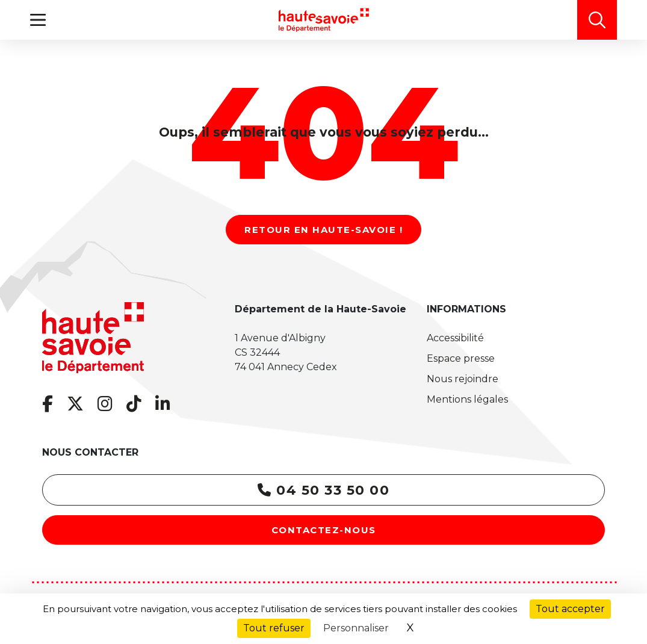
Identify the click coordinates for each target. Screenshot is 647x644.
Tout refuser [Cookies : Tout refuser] (274, 628)
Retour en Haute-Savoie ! (323, 230)
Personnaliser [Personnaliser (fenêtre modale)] (356, 628)
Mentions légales (467, 399)
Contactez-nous (324, 530)
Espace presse (461, 358)
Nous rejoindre (463, 379)
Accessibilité (455, 338)
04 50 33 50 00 (323, 490)
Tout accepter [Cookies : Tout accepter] (570, 609)
